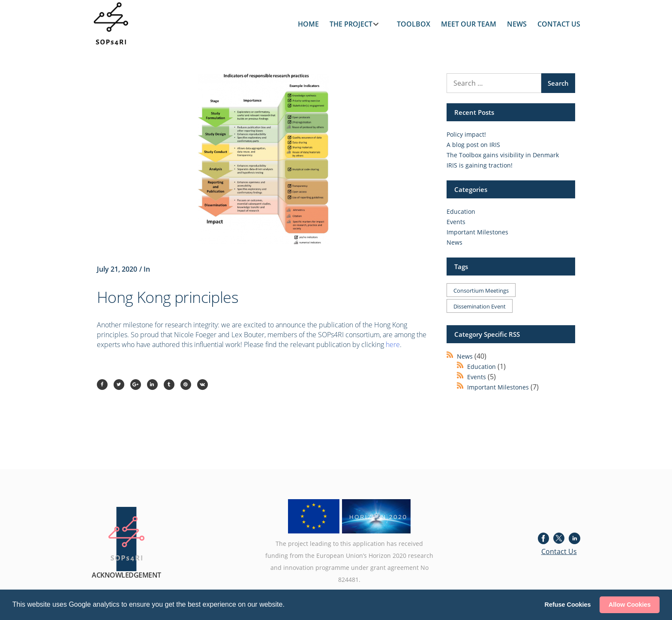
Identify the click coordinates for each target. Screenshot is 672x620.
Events (456, 222)
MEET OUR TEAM (469, 24)
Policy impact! (466, 134)
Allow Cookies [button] (630, 605)
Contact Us (559, 551)
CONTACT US (559, 24)
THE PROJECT (351, 24)
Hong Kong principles (168, 297)
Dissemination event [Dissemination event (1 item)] (480, 306)
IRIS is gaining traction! (480, 165)
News (454, 242)
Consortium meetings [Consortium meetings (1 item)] (481, 291)
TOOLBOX (414, 24)
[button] (288, 605)
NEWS (517, 24)
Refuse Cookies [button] (568, 605)
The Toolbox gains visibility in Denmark (503, 155)
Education (461, 211)
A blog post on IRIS (473, 145)
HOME (308, 24)
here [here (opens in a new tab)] (393, 344)
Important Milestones (477, 232)
